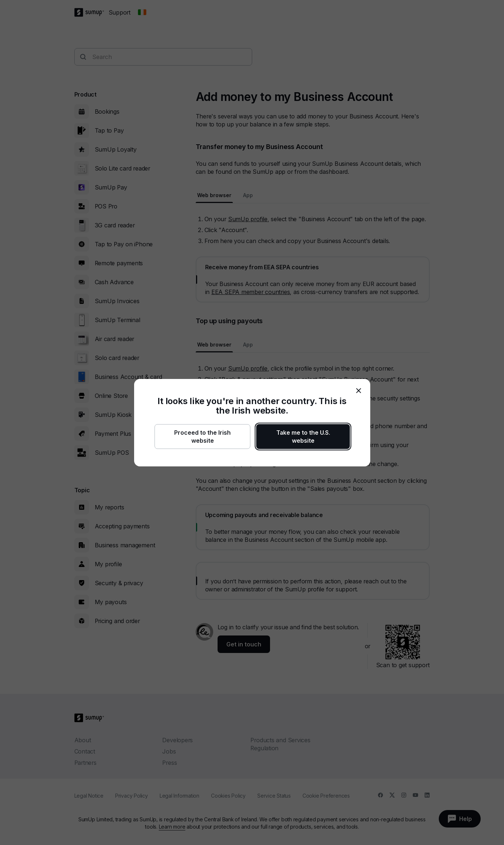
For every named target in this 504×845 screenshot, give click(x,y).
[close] (359, 391)
